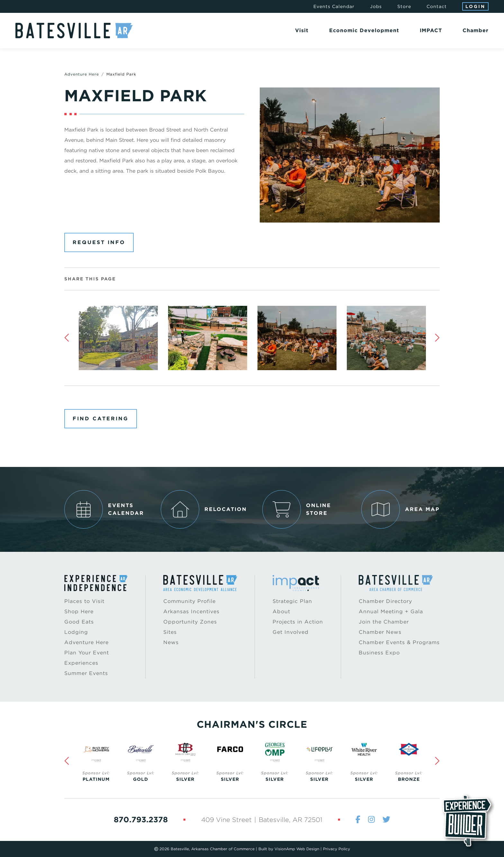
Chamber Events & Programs (399, 642)
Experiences (81, 663)
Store (404, 6)
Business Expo (379, 653)
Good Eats (79, 622)
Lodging (76, 632)
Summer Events (86, 673)
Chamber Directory (385, 601)
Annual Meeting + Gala (391, 611)
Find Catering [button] (101, 419)
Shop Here (79, 611)
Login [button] (475, 6)
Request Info (99, 242)
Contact (437, 6)
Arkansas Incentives (191, 611)
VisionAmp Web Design (297, 849)
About (281, 611)
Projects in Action (298, 622)
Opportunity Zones (190, 622)
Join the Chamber (384, 622)
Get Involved (291, 632)
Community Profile (189, 601)
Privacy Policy (337, 849)
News (171, 642)
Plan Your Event (87, 653)
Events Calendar (334, 6)
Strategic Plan (292, 601)
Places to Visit (84, 601)
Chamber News (380, 632)
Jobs (376, 6)
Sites (170, 632)
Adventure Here (82, 74)
